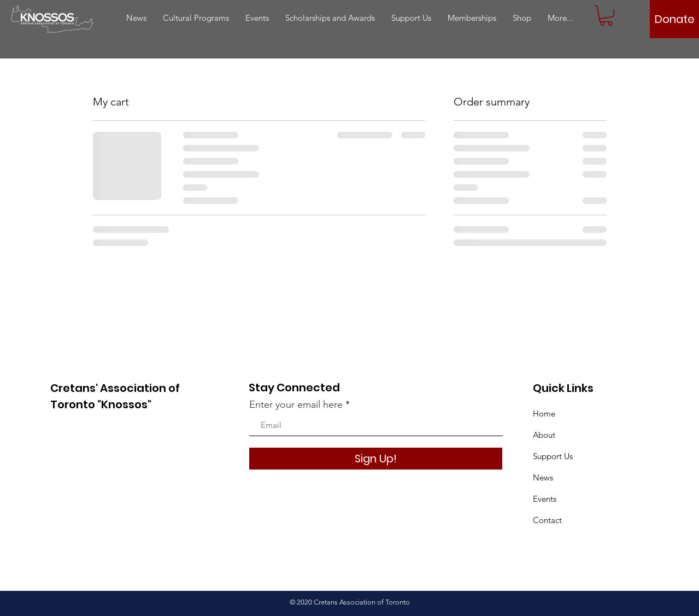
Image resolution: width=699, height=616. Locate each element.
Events (545, 499)
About (544, 435)
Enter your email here (296, 404)
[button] (606, 16)
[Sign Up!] (376, 459)
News (543, 477)
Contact (547, 520)
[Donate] (674, 19)
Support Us (553, 456)
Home (544, 413)
